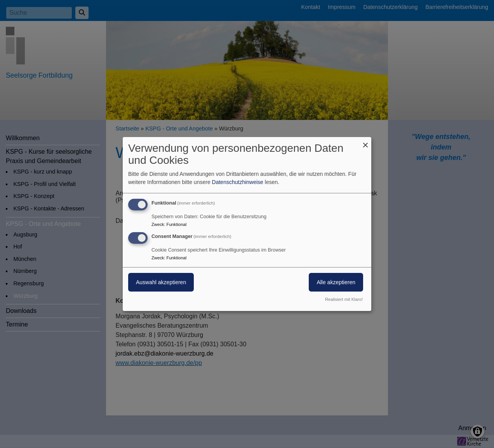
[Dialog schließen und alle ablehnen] (365, 142)
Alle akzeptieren (336, 282)
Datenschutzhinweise (238, 182)
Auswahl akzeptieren (161, 282)
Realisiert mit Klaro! (344, 299)
